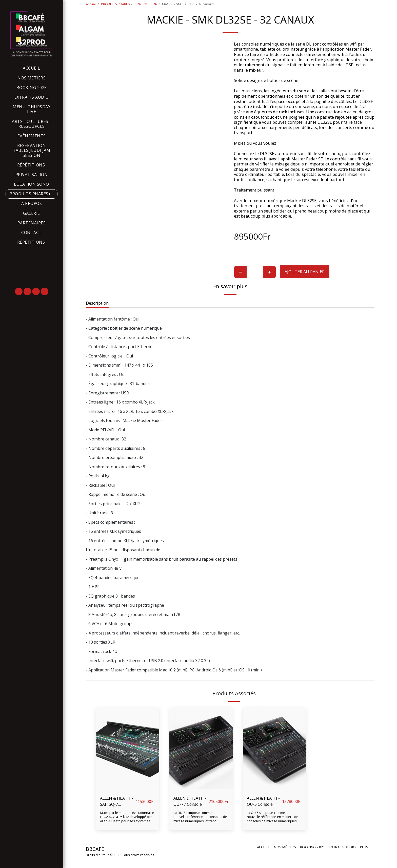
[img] (128, 749)
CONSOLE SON (146, 4)
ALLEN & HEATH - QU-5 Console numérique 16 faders (264, 802)
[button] (19, 291)
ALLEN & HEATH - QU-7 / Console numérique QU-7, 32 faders (191, 802)
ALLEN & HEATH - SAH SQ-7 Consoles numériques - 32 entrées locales (117, 802)
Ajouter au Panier (305, 272)
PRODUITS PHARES (115, 4)
